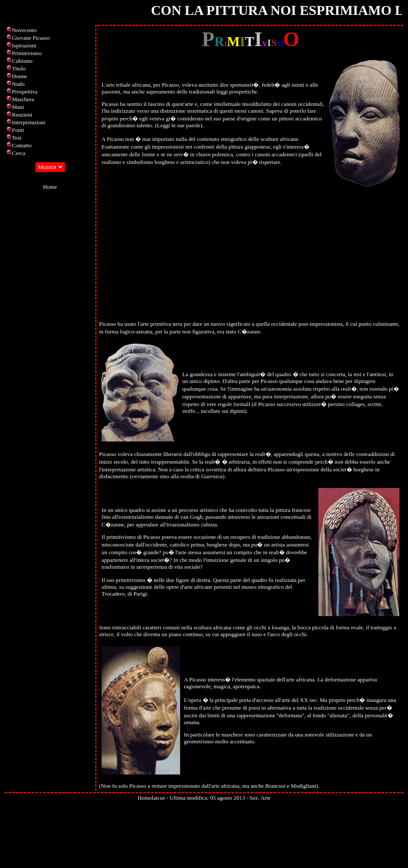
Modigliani (304, 786)
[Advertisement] (251, 255)
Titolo (19, 69)
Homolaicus (151, 798)
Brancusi (275, 786)
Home (50, 187)
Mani (18, 107)
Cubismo (22, 61)
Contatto (22, 145)
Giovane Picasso (31, 38)
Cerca (19, 153)
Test (17, 138)
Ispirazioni (24, 45)
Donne (20, 76)
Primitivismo (27, 53)
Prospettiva (25, 92)
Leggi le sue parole (179, 125)
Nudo (18, 84)
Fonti (18, 130)
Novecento (24, 30)
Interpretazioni (29, 122)
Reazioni (22, 115)
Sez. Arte (260, 798)
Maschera (23, 99)
